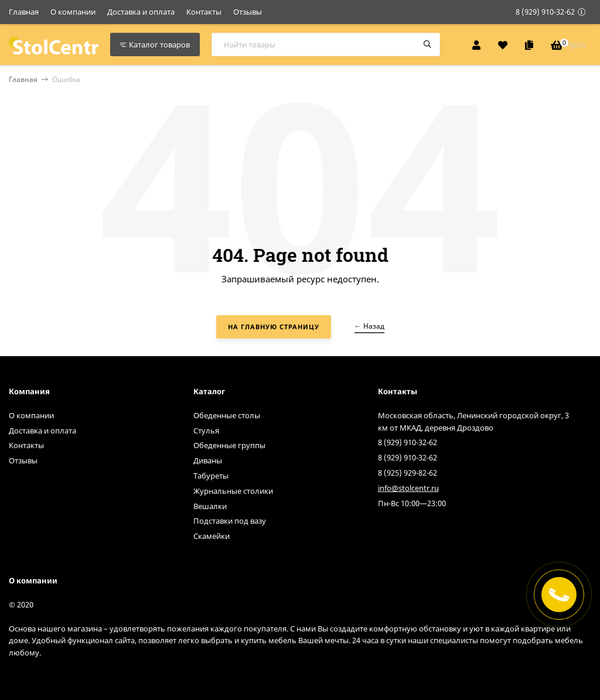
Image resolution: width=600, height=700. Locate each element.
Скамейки (212, 536)
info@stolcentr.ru (408, 488)
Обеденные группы (229, 445)
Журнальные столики (233, 491)
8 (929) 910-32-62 (545, 12)
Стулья (206, 431)
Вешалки (210, 506)
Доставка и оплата (141, 12)
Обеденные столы (227, 415)
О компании (73, 12)
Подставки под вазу (230, 521)
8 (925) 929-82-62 (408, 473)
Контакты (204, 12)
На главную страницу (274, 327)
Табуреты (211, 476)
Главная (24, 12)
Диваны (208, 460)
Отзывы (248, 12)
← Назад (369, 326)
